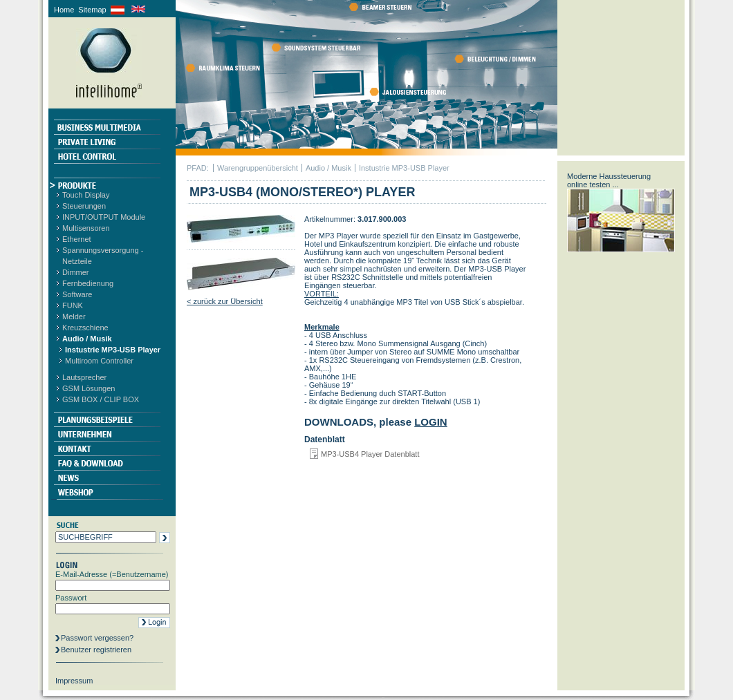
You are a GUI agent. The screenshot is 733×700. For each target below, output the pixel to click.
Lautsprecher (84, 377)
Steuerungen (84, 206)
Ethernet (77, 239)
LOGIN (431, 422)
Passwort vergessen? (97, 638)
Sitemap (92, 10)
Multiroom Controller (99, 361)
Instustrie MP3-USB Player (113, 350)
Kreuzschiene (85, 328)
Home (64, 10)
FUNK (73, 305)
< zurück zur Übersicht (225, 301)
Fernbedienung (88, 283)
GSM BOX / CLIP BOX (101, 399)
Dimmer (76, 272)
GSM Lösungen (89, 388)
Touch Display (86, 195)
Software (77, 294)
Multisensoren (86, 228)
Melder (74, 316)
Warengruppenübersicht (258, 168)
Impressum (74, 681)
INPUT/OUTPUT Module (104, 217)
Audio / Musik (87, 339)
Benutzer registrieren (96, 650)
